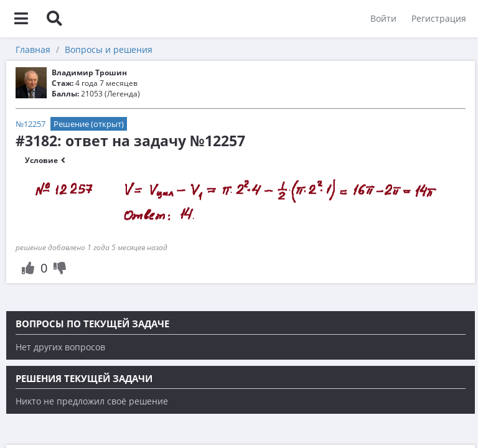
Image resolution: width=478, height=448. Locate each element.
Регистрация (438, 18)
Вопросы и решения (109, 49)
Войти (383, 18)
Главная (33, 49)
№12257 (30, 124)
